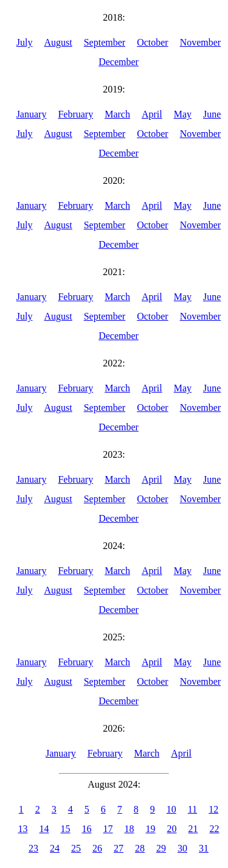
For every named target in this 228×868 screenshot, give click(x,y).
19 (151, 829)
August (58, 42)
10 (171, 809)
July (25, 42)
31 (204, 848)
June (212, 114)
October (153, 42)
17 (108, 829)
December (119, 62)
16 (87, 829)
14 (44, 829)
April (152, 114)
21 (193, 829)
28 (140, 848)
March (117, 114)
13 (23, 829)
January (32, 114)
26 (97, 848)
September (105, 42)
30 (182, 848)
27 (119, 848)
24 (55, 848)
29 (161, 848)
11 (192, 809)
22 (215, 829)
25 (76, 848)
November (201, 42)
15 (66, 829)
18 (130, 829)
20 (172, 829)
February (75, 114)
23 (33, 848)
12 (213, 809)
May (183, 114)
